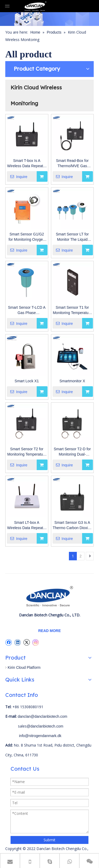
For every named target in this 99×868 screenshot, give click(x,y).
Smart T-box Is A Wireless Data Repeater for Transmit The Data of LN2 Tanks (27, 163)
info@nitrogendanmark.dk (40, 736)
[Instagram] (36, 642)
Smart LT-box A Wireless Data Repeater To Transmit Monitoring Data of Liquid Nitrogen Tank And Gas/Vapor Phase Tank (27, 525)
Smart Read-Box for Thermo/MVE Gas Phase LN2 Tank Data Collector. (72, 163)
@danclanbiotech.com (45, 726)
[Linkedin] (18, 642)
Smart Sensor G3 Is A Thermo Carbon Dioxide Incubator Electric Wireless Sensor (72, 525)
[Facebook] (9, 642)
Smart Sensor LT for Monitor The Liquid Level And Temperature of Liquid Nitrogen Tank (72, 237)
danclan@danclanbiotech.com (43, 716)
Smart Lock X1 (27, 381)
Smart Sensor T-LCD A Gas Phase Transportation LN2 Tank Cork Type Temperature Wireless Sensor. (27, 310)
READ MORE (50, 631)
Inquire (17, 176)
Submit (49, 840)
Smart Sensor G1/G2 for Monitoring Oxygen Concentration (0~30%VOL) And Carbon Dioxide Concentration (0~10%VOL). (27, 237)
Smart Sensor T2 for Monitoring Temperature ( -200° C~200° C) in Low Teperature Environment (27, 452)
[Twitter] (27, 642)
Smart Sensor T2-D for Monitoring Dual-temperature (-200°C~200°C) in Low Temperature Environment (72, 452)
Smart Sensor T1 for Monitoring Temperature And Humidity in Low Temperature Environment (72, 310)
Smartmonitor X (72, 381)
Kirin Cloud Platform (24, 667)
